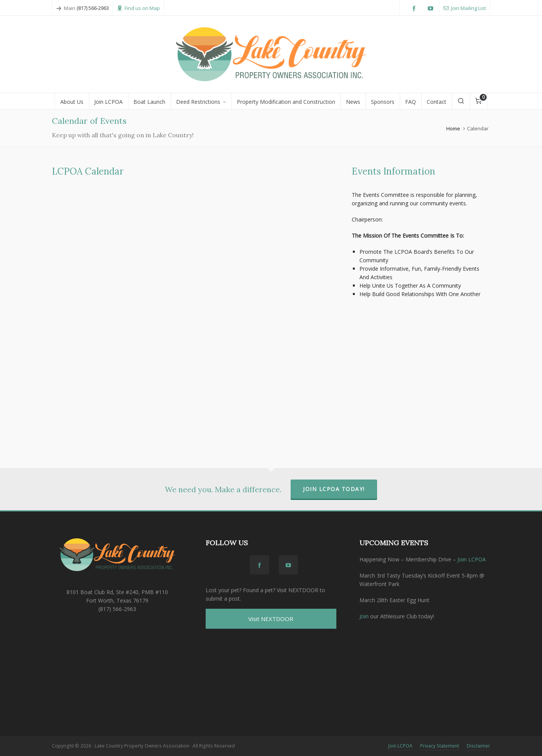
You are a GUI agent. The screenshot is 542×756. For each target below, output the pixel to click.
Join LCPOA (472, 559)
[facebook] (415, 9)
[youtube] (432, 9)
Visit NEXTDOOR (271, 619)
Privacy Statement (440, 746)
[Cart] (479, 101)
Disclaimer (478, 746)
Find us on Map (138, 8)
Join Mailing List (465, 8)
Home (453, 128)
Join (364, 616)
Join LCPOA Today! (334, 489)
